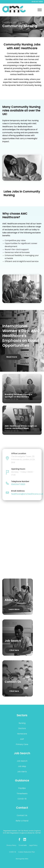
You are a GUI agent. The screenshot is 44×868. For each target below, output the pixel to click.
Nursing (22, 723)
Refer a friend (22, 821)
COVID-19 (22, 799)
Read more (12, 357)
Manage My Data (22, 859)
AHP (22, 739)
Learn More (14, 610)
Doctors (22, 729)
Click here (14, 650)
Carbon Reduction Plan (27, 852)
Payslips (22, 788)
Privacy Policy (11, 845)
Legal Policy (33, 845)
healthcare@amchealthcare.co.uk (27, 494)
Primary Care (22, 745)
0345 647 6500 (37, 2)
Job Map (22, 766)
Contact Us (22, 816)
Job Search (22, 761)
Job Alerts (22, 772)
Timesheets (22, 794)
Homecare (22, 734)
